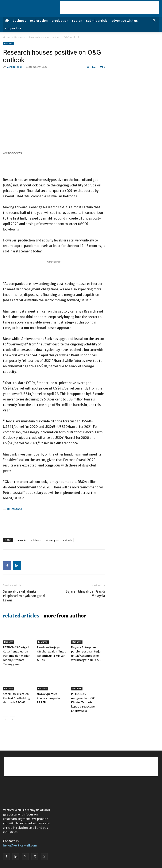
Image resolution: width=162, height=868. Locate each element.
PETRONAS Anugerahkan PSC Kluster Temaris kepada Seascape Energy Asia (83, 702)
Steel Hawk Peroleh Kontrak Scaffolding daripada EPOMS (17, 698)
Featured (43, 642)
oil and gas (52, 540)
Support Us (13, 28)
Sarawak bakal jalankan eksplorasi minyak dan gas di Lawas (24, 596)
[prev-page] (6, 719)
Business (19, 21)
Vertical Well (15, 67)
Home (7, 37)
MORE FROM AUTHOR (65, 616)
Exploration (39, 21)
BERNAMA (15, 509)
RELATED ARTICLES (21, 616)
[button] (154, 21)
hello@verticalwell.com (20, 845)
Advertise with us (125, 21)
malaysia (21, 540)
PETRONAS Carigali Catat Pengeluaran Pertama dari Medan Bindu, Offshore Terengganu (17, 656)
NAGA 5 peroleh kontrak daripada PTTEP (48, 698)
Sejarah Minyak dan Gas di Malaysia (85, 594)
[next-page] (12, 719)
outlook (67, 540)
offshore (36, 540)
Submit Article (97, 21)
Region (77, 21)
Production (60, 21)
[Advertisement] (109, 7)
